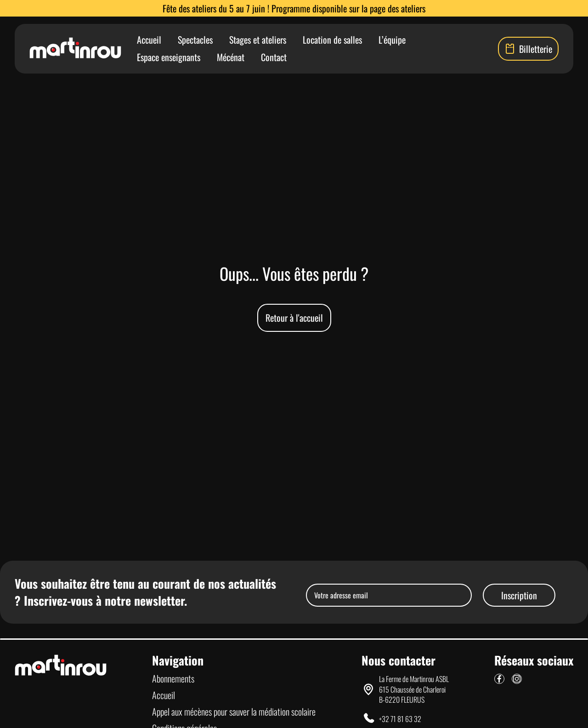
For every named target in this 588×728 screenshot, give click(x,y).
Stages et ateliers (258, 40)
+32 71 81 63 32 (400, 719)
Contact (274, 57)
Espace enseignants (169, 57)
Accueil (149, 40)
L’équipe (392, 40)
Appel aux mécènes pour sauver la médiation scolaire (234, 711)
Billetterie (528, 49)
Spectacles (195, 40)
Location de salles (332, 40)
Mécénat (231, 57)
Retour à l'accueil (294, 318)
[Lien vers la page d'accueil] (75, 49)
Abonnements (173, 678)
